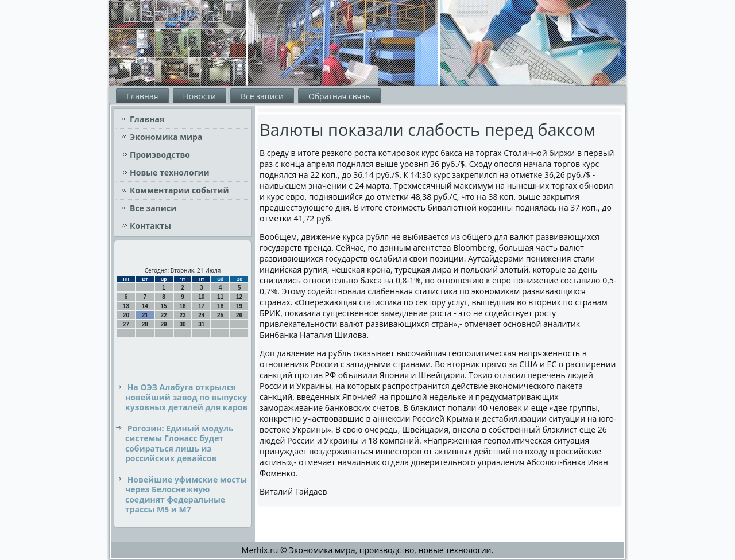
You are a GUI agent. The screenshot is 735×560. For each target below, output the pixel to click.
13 (126, 306)
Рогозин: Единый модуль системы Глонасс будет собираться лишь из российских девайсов (179, 444)
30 (182, 324)
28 (145, 324)
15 (164, 306)
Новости (200, 96)
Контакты (150, 226)
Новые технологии (170, 172)
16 (182, 306)
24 (201, 315)
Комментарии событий (179, 190)
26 (239, 315)
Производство (160, 155)
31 (201, 324)
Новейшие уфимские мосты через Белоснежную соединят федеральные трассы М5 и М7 (186, 495)
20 (126, 315)
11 (220, 297)
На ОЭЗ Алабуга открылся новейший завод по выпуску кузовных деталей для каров (186, 397)
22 (164, 315)
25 (220, 315)
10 (201, 297)
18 (220, 306)
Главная (142, 96)
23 (182, 315)
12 (239, 297)
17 (201, 306)
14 (145, 306)
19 (239, 306)
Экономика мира (166, 137)
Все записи (262, 96)
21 (145, 315)
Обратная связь (339, 96)
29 (164, 324)
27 (126, 324)
